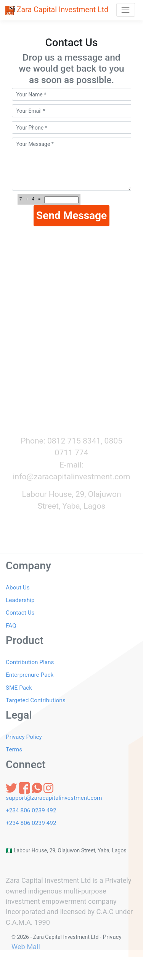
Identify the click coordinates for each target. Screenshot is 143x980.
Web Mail (26, 947)
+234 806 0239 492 (31, 810)
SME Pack (19, 688)
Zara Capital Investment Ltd (57, 10)
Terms (14, 749)
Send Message (71, 215)
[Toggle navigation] (126, 10)
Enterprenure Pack (30, 675)
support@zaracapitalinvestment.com (54, 798)
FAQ (11, 626)
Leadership (20, 600)
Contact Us (20, 613)
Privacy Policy (24, 737)
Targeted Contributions (36, 700)
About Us (18, 588)
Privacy (112, 937)
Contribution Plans (30, 662)
